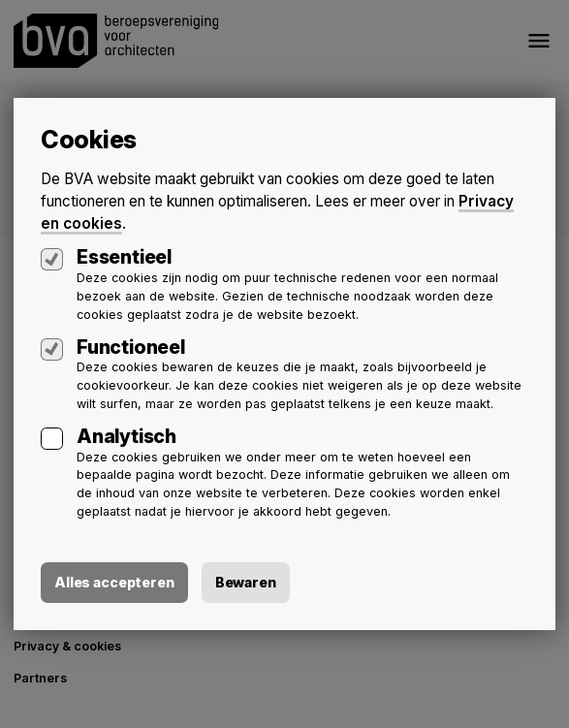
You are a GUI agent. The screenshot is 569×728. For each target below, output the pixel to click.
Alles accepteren (114, 582)
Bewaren (246, 582)
